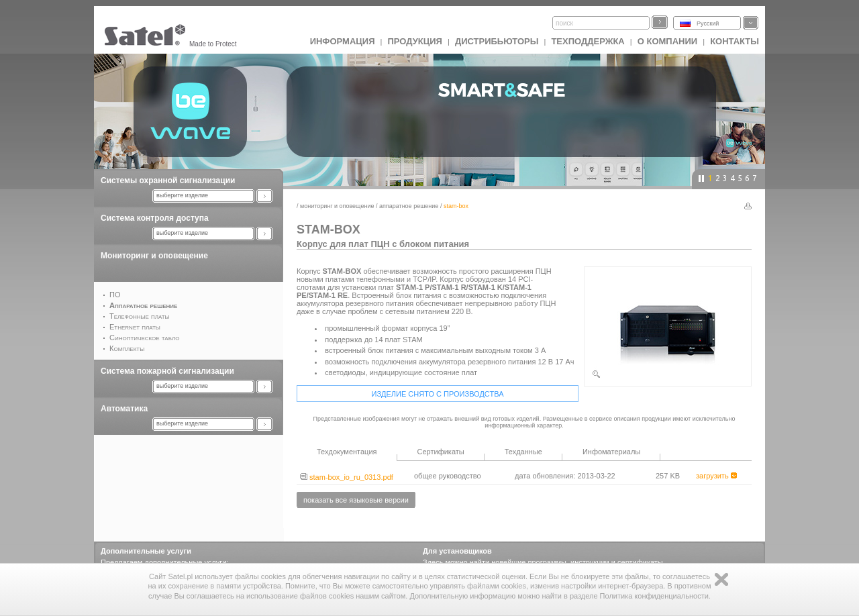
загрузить (716, 476)
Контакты (735, 41)
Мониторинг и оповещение (154, 256)
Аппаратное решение (409, 206)
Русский (708, 23)
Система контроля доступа (155, 218)
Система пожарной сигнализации (167, 371)
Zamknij (721, 579)
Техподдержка (588, 41)
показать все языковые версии (356, 500)
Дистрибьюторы (497, 41)
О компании (667, 41)
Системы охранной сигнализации (168, 181)
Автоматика (124, 409)
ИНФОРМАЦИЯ (343, 41)
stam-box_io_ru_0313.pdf (347, 477)
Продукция (414, 41)
